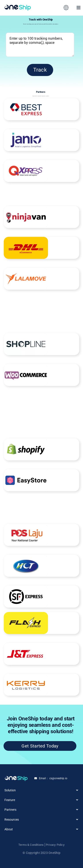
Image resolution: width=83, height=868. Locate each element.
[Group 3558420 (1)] (18, 6)
